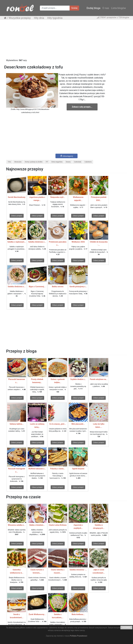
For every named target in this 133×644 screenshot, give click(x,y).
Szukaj (74, 8)
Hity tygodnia (55, 18)
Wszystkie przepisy (20, 18)
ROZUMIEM (126, 628)
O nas (106, 8)
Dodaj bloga (93, 8)
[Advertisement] (66, 41)
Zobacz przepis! (17, 216)
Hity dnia (39, 18)
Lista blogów (118, 8)
